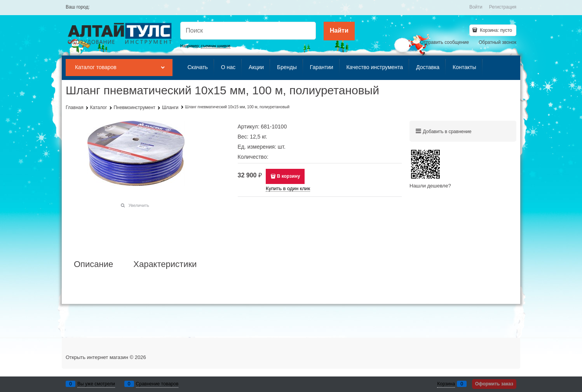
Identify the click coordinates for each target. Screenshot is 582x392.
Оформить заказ (494, 384)
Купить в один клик (288, 188)
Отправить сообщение (444, 42)
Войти (476, 7)
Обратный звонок (497, 42)
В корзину (289, 176)
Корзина (446, 384)
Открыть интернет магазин (97, 357)
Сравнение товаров (157, 384)
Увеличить (139, 205)
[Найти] (339, 31)
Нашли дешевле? (430, 186)
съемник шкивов (216, 46)
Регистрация (503, 7)
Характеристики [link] (165, 264)
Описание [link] (93, 264)
